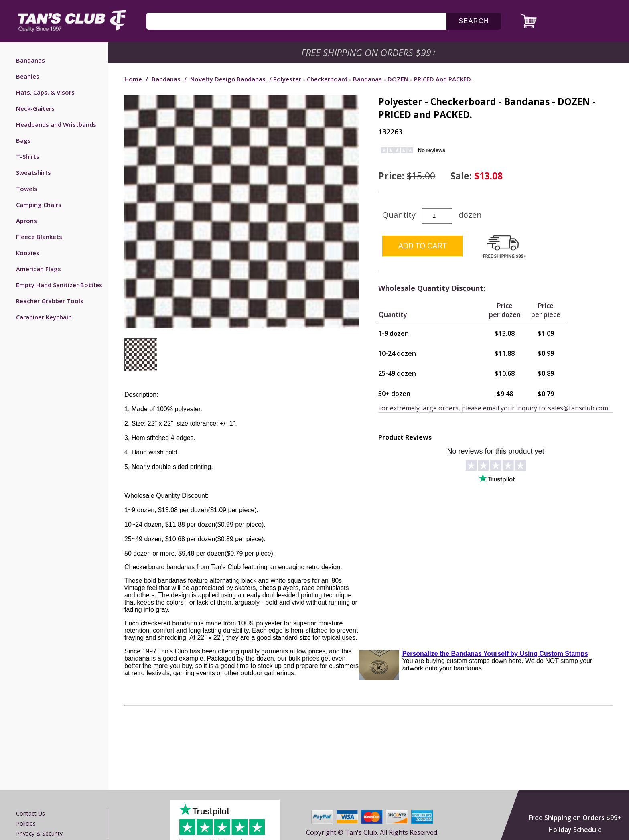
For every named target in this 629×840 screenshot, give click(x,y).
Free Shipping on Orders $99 (370, 53)
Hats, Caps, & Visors (45, 92)
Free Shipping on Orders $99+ (575, 818)
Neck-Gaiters (35, 108)
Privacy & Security (39, 833)
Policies (26, 823)
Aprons (26, 221)
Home (133, 79)
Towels (27, 189)
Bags (23, 140)
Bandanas (30, 60)
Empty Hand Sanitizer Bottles (59, 285)
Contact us (30, 813)
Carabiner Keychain (44, 317)
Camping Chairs (39, 205)
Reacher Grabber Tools (50, 301)
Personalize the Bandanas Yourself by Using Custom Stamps (495, 654)
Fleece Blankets (39, 237)
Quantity (399, 215)
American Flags (39, 269)
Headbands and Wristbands (56, 124)
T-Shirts (28, 156)
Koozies (28, 253)
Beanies (28, 76)
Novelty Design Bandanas (228, 79)
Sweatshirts (33, 172)
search (474, 21)
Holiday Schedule (575, 830)
